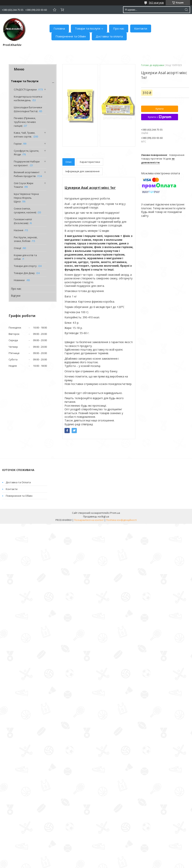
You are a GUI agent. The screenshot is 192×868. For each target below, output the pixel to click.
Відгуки (16, 296)
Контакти (141, 28)
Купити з (159, 117)
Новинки (19, 280)
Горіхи (18, 144)
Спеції (17, 248)
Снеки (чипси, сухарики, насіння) (25, 210)
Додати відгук (55, 10)
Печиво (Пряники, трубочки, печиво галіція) (25, 122)
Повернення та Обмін (71, 36)
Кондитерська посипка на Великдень (28, 98)
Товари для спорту (25, 266)
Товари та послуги (88, 28)
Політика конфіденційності (121, 520)
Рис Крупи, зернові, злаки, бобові (26, 239)
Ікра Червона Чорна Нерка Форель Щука (26, 198)
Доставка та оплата (109, 36)
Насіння (19, 230)
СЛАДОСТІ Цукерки (25, 89)
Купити (160, 109)
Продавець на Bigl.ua (96, 516)
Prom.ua (115, 513)
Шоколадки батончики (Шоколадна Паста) (28, 109)
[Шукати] (186, 10)
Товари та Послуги (25, 81)
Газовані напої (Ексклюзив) (23, 221)
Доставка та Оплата (18, 482)
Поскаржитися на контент (89, 520)
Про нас (119, 28)
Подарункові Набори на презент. (27, 163)
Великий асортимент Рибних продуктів (27, 174)
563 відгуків (156, 3)
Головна (59, 28)
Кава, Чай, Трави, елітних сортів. (24, 135)
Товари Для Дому (24, 273)
